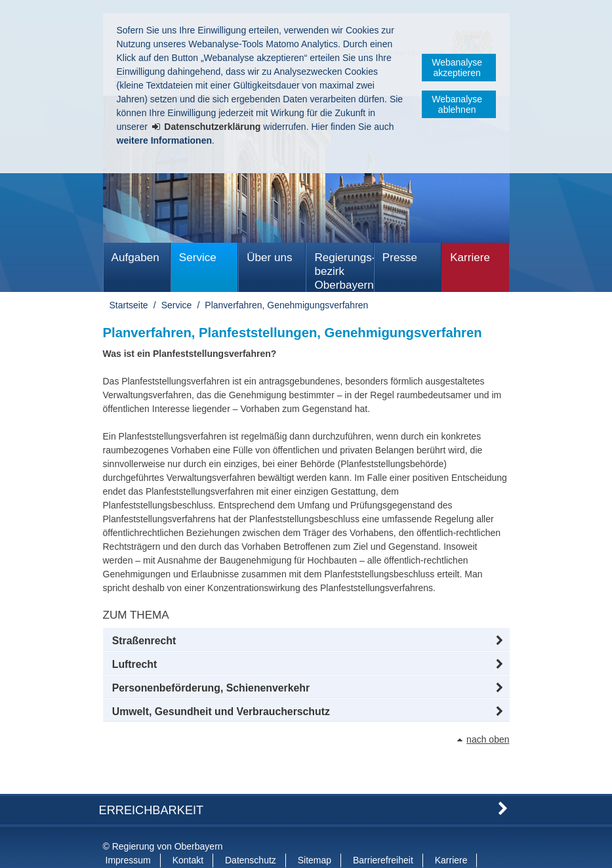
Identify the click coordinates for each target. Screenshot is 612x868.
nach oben (488, 739)
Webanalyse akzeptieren (457, 68)
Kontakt (188, 834)
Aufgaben (135, 258)
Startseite (129, 305)
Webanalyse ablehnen (457, 104)
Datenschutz (251, 834)
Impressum (128, 834)
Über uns (269, 258)
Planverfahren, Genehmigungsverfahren (286, 305)
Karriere (470, 258)
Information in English (150, 848)
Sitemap (315, 834)
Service (198, 258)
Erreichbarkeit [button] (152, 783)
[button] (306, 641)
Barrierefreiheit (383, 834)
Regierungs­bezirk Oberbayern (344, 271)
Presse (400, 258)
